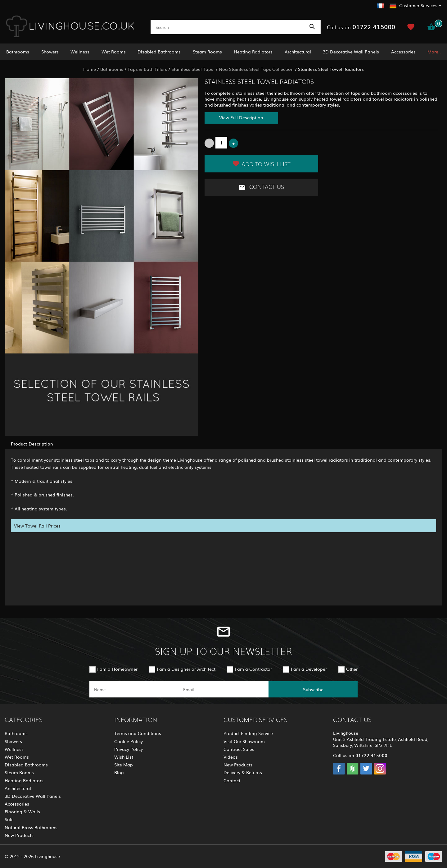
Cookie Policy (129, 741)
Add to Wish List (261, 164)
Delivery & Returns (243, 772)
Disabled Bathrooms (159, 52)
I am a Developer (309, 669)
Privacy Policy (129, 749)
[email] (223, 689)
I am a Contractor (253, 669)
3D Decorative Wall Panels (351, 52)
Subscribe (313, 689)
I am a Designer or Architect (186, 669)
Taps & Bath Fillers (147, 69)
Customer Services (418, 5)
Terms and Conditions (138, 733)
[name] (134, 689)
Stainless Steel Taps (193, 69)
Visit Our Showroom (244, 741)
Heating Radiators (253, 52)
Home (90, 69)
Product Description (32, 444)
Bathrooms (18, 52)
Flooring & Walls (22, 811)
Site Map (124, 765)
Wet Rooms (114, 52)
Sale (9, 819)
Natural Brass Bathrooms (31, 827)
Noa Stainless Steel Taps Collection (256, 69)
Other (352, 669)
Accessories (403, 52)
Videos (231, 757)
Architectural (298, 52)
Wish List (124, 757)
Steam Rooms (207, 52)
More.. (434, 52)
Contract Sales (239, 749)
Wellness (80, 52)
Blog (119, 772)
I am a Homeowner (117, 669)
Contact (232, 780)
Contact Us (261, 187)
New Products (19, 835)
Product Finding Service (248, 733)
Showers (50, 52)
